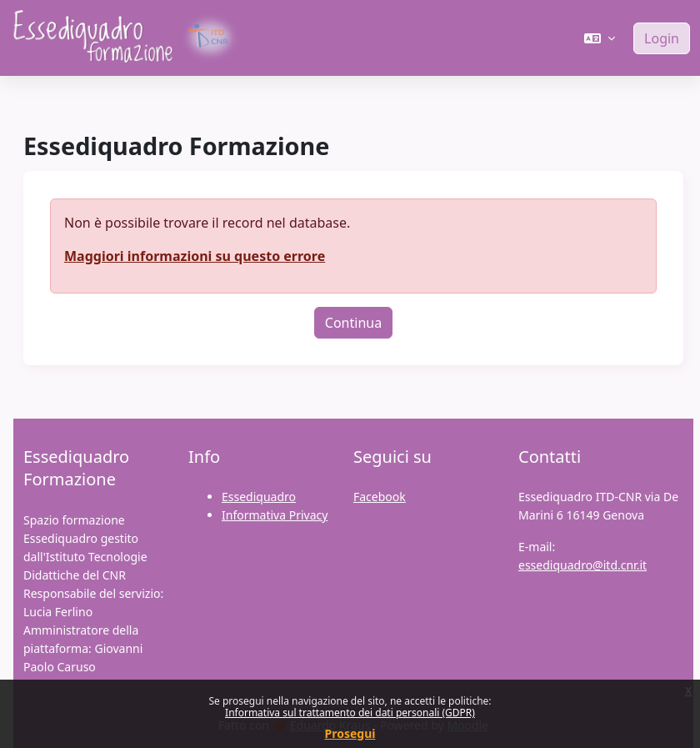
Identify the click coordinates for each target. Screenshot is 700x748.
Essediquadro (259, 497)
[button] (600, 38)
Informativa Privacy (275, 515)
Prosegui (350, 733)
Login (662, 38)
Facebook (380, 497)
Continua (353, 323)
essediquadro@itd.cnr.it (582, 565)
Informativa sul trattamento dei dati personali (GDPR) (350, 713)
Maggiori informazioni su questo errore (195, 256)
